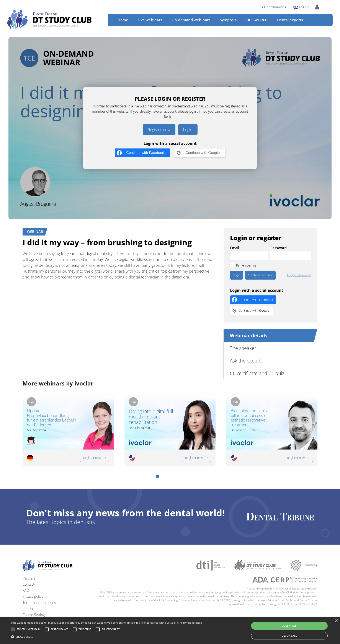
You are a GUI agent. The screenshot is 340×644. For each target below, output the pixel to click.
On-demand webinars (191, 20)
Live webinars (150, 20)
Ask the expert (245, 361)
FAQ (26, 590)
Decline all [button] (289, 636)
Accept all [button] (289, 626)
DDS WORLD (257, 20)
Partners (29, 578)
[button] (158, 477)
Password (279, 248)
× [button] (336, 621)
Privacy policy (33, 596)
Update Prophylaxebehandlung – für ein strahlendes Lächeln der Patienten (51, 418)
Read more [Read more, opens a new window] (195, 623)
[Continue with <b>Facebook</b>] (142, 153)
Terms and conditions (39, 603)
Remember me (246, 265)
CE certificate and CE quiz (257, 373)
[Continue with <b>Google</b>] (200, 153)
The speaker (243, 348)
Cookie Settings (34, 615)
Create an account (260, 275)
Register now (159, 130)
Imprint (28, 609)
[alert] (170, 631)
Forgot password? (299, 275)
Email (235, 248)
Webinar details (249, 335)
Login (188, 130)
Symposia (228, 20)
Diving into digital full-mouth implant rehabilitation (152, 417)
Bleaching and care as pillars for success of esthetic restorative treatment (251, 418)
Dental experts (290, 20)
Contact (28, 584)
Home (123, 20)
